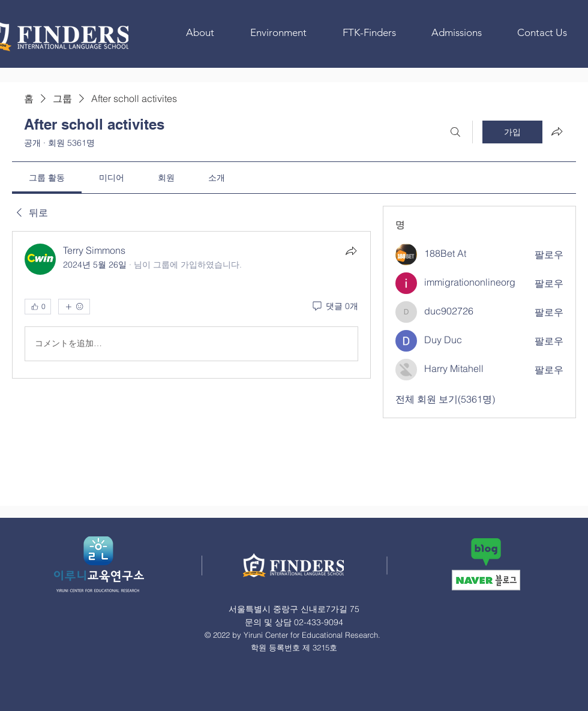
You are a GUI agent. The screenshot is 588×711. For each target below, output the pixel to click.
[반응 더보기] (74, 307)
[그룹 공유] (557, 131)
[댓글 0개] (334, 307)
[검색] (455, 132)
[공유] (351, 251)
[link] (47, 178)
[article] (191, 305)
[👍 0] (38, 307)
